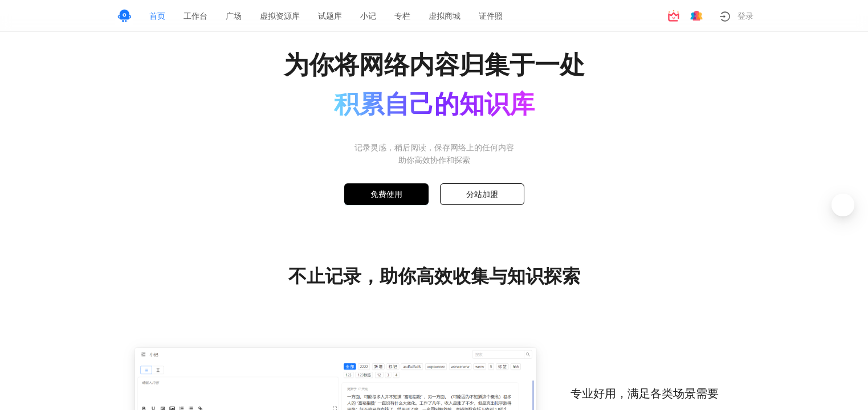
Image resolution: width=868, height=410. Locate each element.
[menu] (400, 16)
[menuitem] (157, 16)
